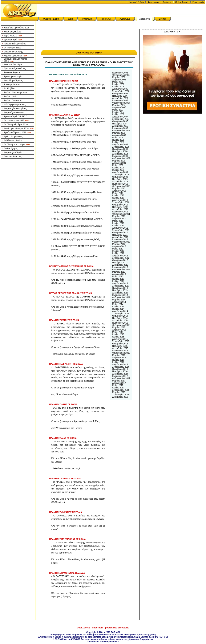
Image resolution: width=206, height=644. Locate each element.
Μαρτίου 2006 (119, 77)
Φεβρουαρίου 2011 (121, 214)
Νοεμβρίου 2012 (120, 263)
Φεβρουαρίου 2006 (121, 75)
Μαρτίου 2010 (119, 189)
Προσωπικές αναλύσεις (15, 69)
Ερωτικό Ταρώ (13, 40)
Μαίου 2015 (118, 332)
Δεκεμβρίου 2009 (120, 182)
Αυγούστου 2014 (120, 311)
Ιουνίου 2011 (118, 223)
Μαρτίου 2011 (119, 216)
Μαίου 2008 (118, 138)
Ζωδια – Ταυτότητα (13, 101)
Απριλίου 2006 (119, 80)
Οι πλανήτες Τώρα (13, 48)
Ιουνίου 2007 (118, 112)
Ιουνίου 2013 (118, 279)
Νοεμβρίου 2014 (120, 318)
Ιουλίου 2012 (118, 253)
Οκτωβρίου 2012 (120, 260)
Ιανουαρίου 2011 (120, 212)
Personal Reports (12, 73)
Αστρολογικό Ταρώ (13, 153)
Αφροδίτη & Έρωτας (13, 81)
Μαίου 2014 (118, 304)
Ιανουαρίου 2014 (120, 295)
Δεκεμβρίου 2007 (120, 126)
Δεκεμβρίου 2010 (120, 209)
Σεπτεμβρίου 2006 (121, 91)
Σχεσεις (163, 19)
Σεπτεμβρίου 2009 (121, 175)
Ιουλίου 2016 (118, 362)
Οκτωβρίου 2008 (120, 149)
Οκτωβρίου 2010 (120, 205)
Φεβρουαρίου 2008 (121, 131)
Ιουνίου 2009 (118, 168)
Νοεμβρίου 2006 (120, 96)
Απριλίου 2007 (119, 107)
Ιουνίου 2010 (118, 195)
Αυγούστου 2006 (120, 89)
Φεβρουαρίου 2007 (121, 103)
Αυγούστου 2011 (120, 228)
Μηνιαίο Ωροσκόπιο (16, 56)
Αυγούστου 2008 (120, 145)
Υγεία (70, 19)
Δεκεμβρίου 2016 (120, 374)
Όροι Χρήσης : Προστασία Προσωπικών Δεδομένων (103, 628)
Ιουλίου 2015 (118, 337)
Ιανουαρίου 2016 (120, 351)
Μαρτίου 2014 (119, 300)
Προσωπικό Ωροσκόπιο (15, 44)
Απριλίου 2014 (119, 302)
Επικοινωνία (198, 2)
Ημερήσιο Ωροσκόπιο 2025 (17, 28)
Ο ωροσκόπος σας (13, 157)
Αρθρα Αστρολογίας (13, 137)
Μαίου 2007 (118, 110)
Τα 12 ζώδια (10, 89)
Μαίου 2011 (118, 221)
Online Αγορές (182, 2)
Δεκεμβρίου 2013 (120, 293)
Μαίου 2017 (118, 385)
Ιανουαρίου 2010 (120, 184)
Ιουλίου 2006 (118, 87)
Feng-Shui (106, 19)
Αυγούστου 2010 (120, 200)
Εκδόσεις (167, 2)
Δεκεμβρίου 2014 (120, 321)
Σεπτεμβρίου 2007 (121, 119)
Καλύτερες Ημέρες (13, 32)
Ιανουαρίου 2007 (120, 101)
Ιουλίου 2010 (118, 198)
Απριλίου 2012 (119, 246)
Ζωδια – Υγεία (11, 97)
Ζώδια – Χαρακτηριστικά (15, 93)
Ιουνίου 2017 (118, 388)
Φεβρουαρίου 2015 (121, 325)
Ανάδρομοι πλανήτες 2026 (19, 129)
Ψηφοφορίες (153, 2)
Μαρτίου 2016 (119, 355)
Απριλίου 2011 (119, 219)
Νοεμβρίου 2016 (120, 371)
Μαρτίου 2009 (119, 161)
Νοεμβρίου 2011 (120, 235)
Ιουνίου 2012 (118, 251)
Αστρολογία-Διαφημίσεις (15, 109)
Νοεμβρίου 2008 (120, 151)
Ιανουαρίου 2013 (120, 267)
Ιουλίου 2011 (118, 226)
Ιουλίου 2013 (118, 281)
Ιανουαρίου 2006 (120, 73)
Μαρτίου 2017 (119, 381)
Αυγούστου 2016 (120, 365)
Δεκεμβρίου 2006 (120, 98)
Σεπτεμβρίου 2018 (121, 390)
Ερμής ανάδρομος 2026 (18, 133)
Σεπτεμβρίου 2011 (121, 230)
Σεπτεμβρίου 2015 (121, 341)
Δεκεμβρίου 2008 (120, 154)
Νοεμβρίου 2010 (120, 207)
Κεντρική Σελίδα (136, 2)
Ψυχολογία (87, 19)
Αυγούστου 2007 (120, 117)
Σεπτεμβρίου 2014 (121, 314)
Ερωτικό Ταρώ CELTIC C (16, 117)
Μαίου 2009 (118, 165)
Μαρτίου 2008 (119, 133)
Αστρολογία (145, 19)
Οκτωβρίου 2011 (120, 233)
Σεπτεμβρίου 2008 (121, 147)
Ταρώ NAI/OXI (13, 36)
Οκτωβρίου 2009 (120, 177)
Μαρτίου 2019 (119, 392)
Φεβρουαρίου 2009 (121, 158)
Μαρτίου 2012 (119, 244)
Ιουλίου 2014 (118, 309)
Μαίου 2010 (118, 193)
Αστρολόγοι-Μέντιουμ (14, 113)
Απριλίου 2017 (119, 383)
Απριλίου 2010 (119, 191)
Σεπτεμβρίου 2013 (121, 286)
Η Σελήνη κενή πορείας (15, 105)
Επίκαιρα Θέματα (12, 85)
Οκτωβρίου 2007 (120, 121)
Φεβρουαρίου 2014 (121, 297)
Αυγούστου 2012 (120, 256)
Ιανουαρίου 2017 (120, 376)
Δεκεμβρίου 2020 (120, 397)
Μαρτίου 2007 (119, 105)
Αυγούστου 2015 (120, 339)
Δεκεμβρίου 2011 (120, 237)
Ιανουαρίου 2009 (120, 156)
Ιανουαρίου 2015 (120, 323)
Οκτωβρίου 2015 (120, 344)
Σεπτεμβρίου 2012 (121, 258)
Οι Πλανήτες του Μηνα (17, 145)
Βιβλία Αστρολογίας (13, 141)
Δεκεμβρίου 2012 (120, 265)
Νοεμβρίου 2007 (120, 124)
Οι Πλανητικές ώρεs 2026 (16, 125)
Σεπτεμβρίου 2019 (121, 395)
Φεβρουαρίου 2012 (121, 242)
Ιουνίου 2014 (118, 307)
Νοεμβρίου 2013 (120, 290)
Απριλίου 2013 (119, 274)
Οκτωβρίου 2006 (120, 94)
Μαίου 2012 (118, 249)
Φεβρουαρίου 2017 (121, 378)
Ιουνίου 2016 (118, 360)
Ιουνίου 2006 (118, 84)
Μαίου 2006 (118, 82)
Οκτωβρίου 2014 (120, 316)
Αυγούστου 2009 (120, 172)
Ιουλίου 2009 (118, 170)
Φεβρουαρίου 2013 (121, 270)
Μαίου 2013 (118, 277)
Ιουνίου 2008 (118, 140)
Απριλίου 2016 (119, 358)
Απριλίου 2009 (119, 163)
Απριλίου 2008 (119, 135)
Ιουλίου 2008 (118, 142)
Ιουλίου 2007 (118, 114)
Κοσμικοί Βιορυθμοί (13, 65)
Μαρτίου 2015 (119, 327)
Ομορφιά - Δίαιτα (51, 19)
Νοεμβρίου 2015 (120, 346)
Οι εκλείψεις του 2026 (16, 121)
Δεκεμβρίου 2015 (120, 348)
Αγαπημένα (125, 19)
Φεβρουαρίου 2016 (121, 353)
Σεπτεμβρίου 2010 (121, 202)
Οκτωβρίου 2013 (120, 288)
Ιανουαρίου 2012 (120, 239)
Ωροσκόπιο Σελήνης (13, 52)
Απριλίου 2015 (119, 330)
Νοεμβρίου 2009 (120, 179)
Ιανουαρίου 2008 (120, 128)
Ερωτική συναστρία (13, 77)
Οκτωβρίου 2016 (120, 369)
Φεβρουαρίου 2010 (121, 186)
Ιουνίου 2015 (118, 334)
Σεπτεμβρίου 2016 (121, 367)
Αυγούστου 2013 (120, 283)
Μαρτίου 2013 (119, 272)
